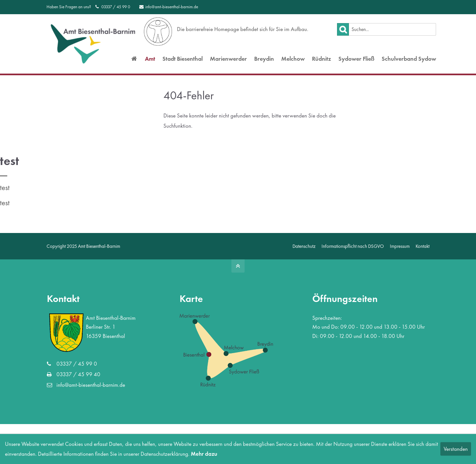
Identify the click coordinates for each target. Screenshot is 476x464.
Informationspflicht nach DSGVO (353, 246)
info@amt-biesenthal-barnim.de (169, 7)
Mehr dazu (204, 454)
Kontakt (423, 246)
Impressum (400, 246)
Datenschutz (304, 246)
